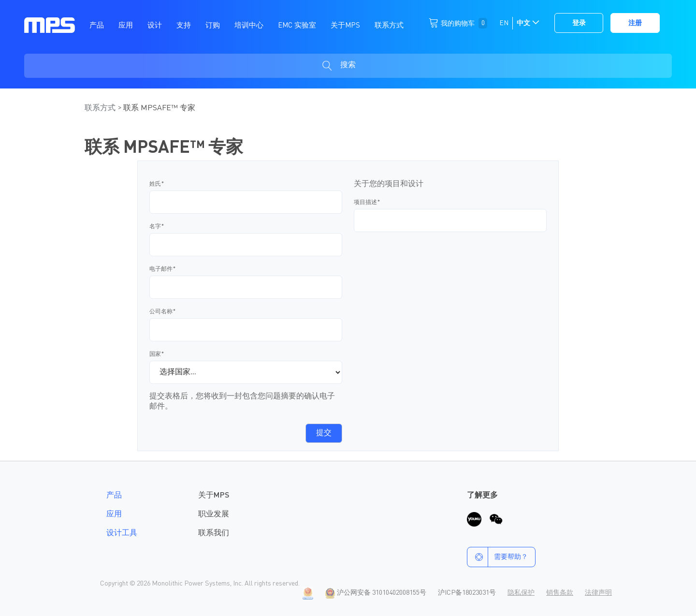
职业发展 (214, 514)
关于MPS (214, 496)
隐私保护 (521, 593)
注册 (635, 23)
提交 (324, 433)
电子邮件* (163, 269)
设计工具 (122, 533)
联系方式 (101, 108)
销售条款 (560, 593)
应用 (114, 514)
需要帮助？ (498, 557)
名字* (157, 227)
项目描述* (367, 203)
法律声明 (598, 593)
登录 (579, 23)
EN (504, 23)
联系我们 (214, 533)
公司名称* (163, 312)
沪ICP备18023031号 (467, 593)
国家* (157, 354)
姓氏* (157, 184)
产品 (114, 496)
